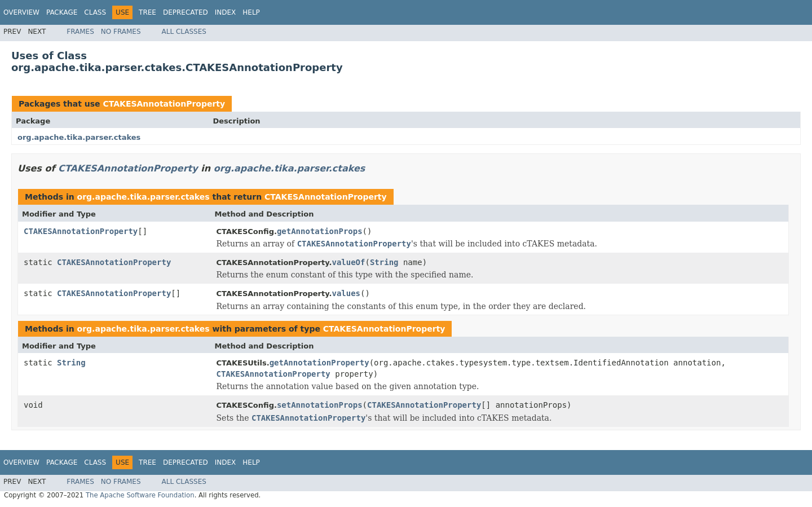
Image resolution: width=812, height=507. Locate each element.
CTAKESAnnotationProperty (164, 104)
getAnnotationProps (320, 231)
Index (226, 12)
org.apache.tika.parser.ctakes (79, 137)
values (346, 293)
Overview (21, 12)
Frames (80, 32)
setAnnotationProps (320, 405)
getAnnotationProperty (319, 363)
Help (251, 12)
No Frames (121, 32)
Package (62, 12)
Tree (147, 12)
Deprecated (186, 12)
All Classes (184, 32)
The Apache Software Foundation (140, 495)
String (384, 262)
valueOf (348, 262)
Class (95, 12)
